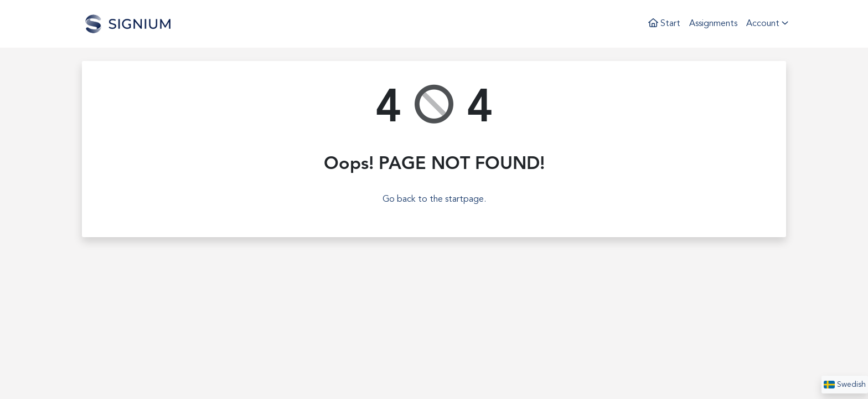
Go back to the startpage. (434, 199)
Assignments (713, 24)
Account (767, 23)
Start (664, 23)
